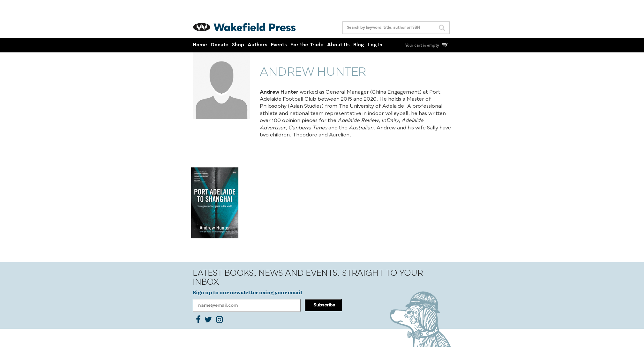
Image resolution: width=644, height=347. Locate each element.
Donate (220, 45)
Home (200, 45)
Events (279, 45)
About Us (338, 45)
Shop (238, 45)
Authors (258, 45)
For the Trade (307, 45)
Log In (375, 45)
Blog (359, 45)
